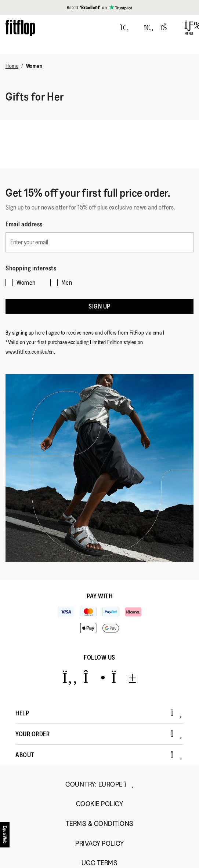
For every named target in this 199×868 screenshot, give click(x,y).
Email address (24, 224)
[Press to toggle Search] (125, 28)
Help (99, 713)
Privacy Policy (99, 844)
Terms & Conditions (100, 824)
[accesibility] (5, 837)
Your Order (99, 734)
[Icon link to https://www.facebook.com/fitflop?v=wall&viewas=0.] (70, 677)
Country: (99, 784)
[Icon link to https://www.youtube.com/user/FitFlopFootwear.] (124, 677)
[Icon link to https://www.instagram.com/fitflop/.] (95, 677)
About (99, 755)
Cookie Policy (100, 804)
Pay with (99, 596)
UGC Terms (100, 863)
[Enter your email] (99, 242)
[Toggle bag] (167, 28)
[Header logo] (20, 28)
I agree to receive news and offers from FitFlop (95, 333)
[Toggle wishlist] (149, 28)
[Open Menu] (189, 28)
